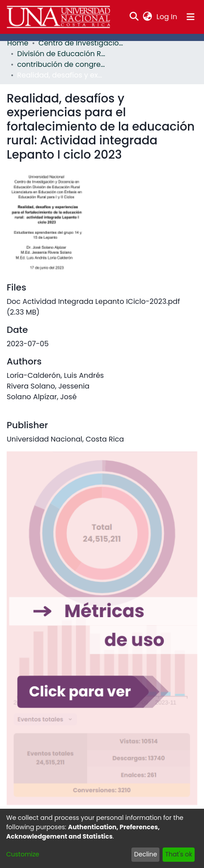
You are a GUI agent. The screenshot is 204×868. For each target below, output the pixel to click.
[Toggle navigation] (191, 17)
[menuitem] (148, 17)
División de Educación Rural (62, 54)
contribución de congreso (62, 64)
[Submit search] (134, 17)
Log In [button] (167, 17)
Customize (23, 854)
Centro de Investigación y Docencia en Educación (83, 43)
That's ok (179, 854)
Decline (146, 854)
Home (18, 43)
